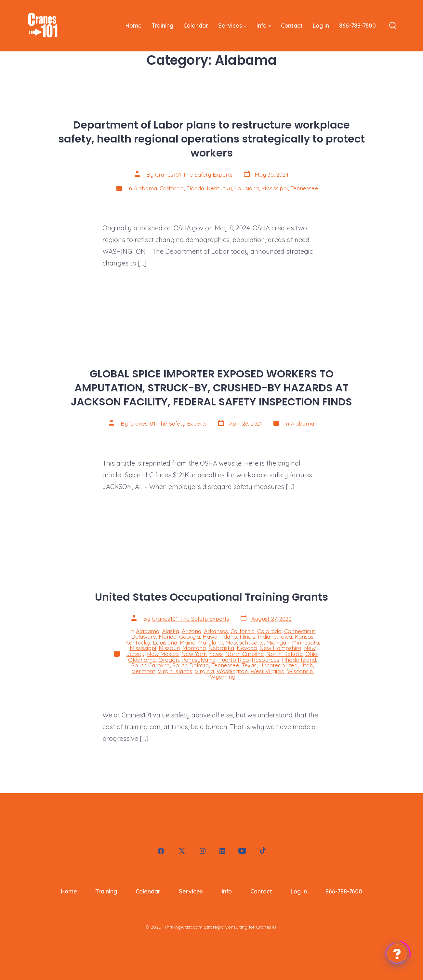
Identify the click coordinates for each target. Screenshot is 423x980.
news (216, 654)
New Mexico (163, 654)
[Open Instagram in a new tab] (203, 851)
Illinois (247, 636)
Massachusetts (245, 642)
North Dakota (284, 654)
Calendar (196, 25)
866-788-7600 (357, 25)
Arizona (192, 631)
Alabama (145, 188)
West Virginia (267, 671)
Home (134, 25)
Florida (195, 188)
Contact (292, 25)
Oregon (169, 660)
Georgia (190, 636)
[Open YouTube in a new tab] (242, 851)
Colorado (269, 631)
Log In (321, 25)
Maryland (210, 642)
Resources (265, 660)
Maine (188, 642)
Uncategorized (278, 665)
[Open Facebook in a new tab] (161, 851)
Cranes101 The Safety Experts (194, 174)
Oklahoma (142, 660)
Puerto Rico (234, 660)
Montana (194, 648)
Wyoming (223, 676)
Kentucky (219, 188)
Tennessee (304, 188)
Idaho (230, 636)
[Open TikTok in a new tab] (262, 851)
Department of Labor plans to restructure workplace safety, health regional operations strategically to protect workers (211, 139)
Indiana (267, 636)
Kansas (304, 636)
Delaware (144, 636)
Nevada (247, 648)
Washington (232, 671)
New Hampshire (280, 648)
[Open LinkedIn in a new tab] (222, 851)
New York (194, 654)
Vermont (143, 671)
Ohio (311, 654)
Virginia (204, 671)
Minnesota (305, 642)
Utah (306, 665)
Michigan (278, 642)
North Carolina (245, 654)
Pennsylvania (198, 660)
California (172, 188)
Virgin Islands (175, 671)
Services (232, 25)
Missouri (169, 648)
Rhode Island (299, 660)
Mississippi (275, 188)
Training (163, 25)
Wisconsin (300, 671)
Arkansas (216, 631)
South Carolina (151, 665)
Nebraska (221, 648)
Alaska (171, 631)
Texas (249, 665)
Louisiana (247, 188)
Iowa (286, 636)
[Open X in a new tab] (182, 851)
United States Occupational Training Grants (211, 597)
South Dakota (191, 665)
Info (264, 25)
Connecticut (300, 631)
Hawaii (211, 636)
